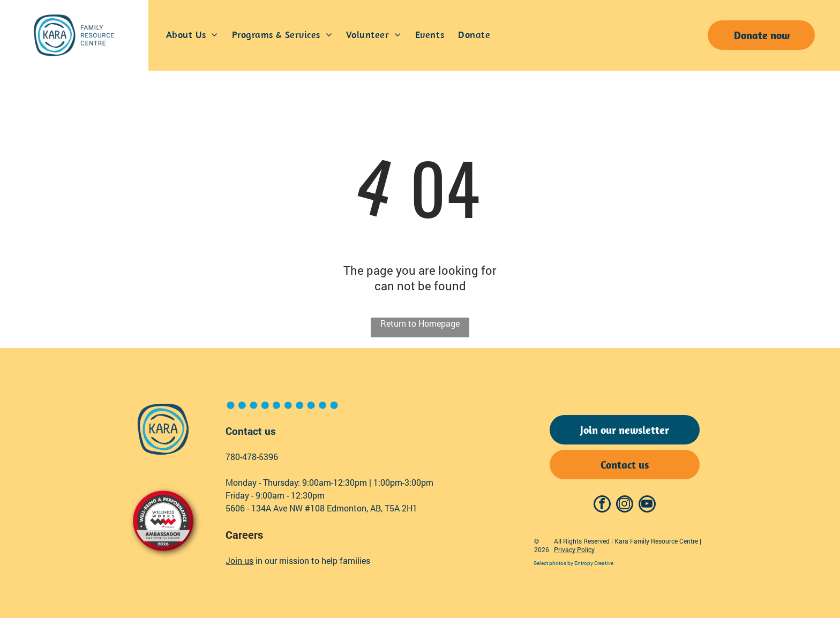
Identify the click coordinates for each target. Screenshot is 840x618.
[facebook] (602, 505)
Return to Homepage (420, 323)
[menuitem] (192, 35)
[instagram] (625, 505)
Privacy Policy (574, 549)
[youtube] (647, 505)
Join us (239, 560)
